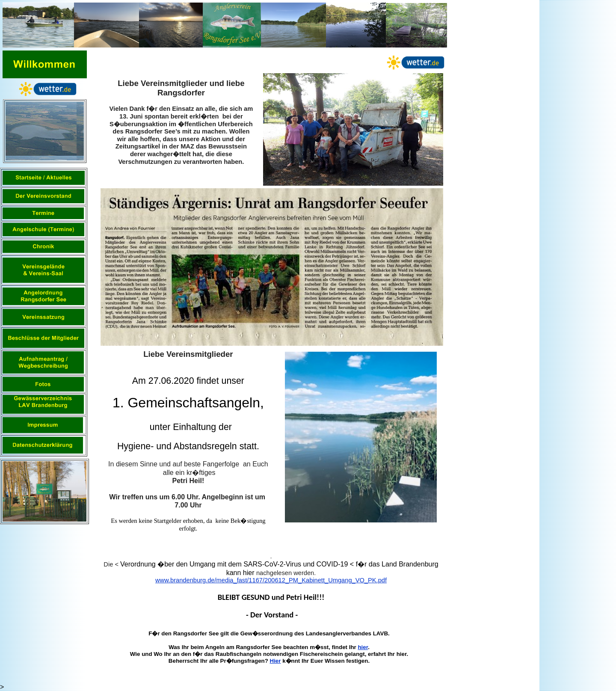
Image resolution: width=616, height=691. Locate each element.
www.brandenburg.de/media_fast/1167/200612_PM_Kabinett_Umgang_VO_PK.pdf (271, 580)
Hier (275, 661)
